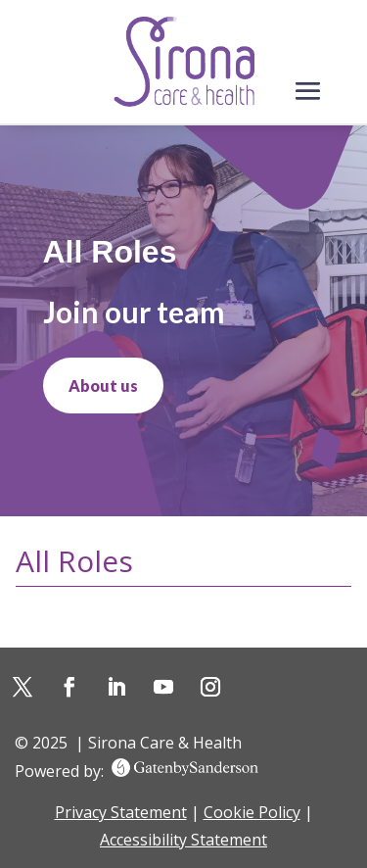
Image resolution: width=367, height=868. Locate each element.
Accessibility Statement (183, 840)
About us (103, 386)
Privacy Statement (121, 812)
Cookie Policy (252, 812)
